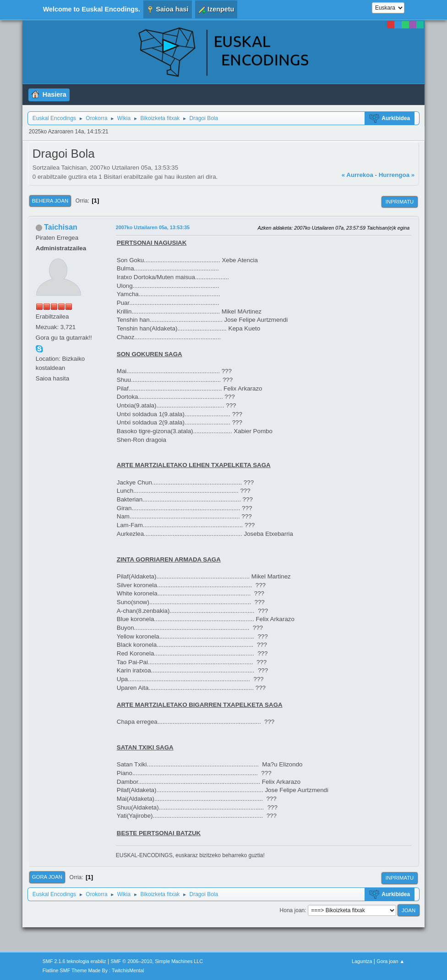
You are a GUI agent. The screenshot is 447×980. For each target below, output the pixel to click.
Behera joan (50, 201)
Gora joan (47, 877)
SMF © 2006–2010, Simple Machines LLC (157, 961)
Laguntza (362, 961)
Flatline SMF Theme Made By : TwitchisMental (93, 970)
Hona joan (292, 910)
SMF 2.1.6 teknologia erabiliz (74, 961)
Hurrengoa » (397, 175)
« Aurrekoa (357, 175)
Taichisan (61, 227)
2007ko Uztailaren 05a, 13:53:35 (153, 227)
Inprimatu (400, 202)
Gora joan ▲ (390, 961)
